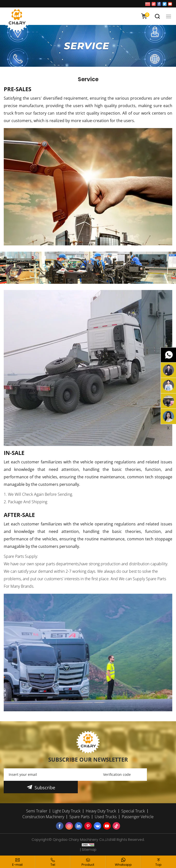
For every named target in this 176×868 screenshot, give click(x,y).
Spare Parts (79, 817)
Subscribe (45, 788)
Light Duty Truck (66, 811)
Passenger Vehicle (138, 817)
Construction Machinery (43, 817)
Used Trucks (106, 817)
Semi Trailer (37, 811)
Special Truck (133, 811)
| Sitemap (88, 850)
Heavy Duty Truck (101, 811)
